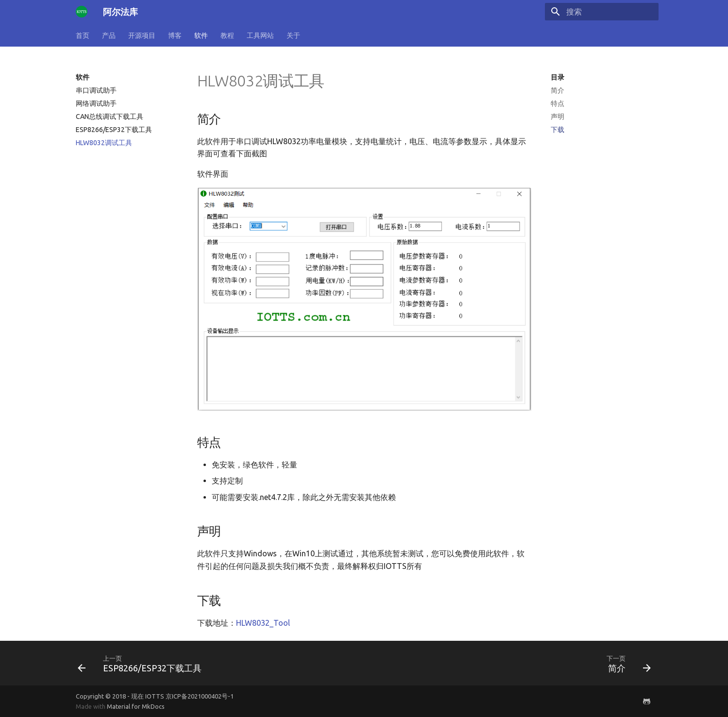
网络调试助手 (96, 103)
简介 (558, 90)
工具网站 (260, 35)
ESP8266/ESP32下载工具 (114, 130)
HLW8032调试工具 (104, 143)
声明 (558, 117)
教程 (227, 35)
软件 (201, 35)
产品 (109, 35)
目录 (558, 77)
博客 (175, 35)
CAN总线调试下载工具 (110, 117)
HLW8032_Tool (263, 623)
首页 (83, 35)
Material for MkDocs (136, 706)
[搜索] (602, 12)
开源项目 (142, 35)
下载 (558, 130)
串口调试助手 (96, 90)
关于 (293, 35)
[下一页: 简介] (626, 663)
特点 (558, 103)
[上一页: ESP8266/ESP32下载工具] (143, 663)
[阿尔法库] (82, 12)
